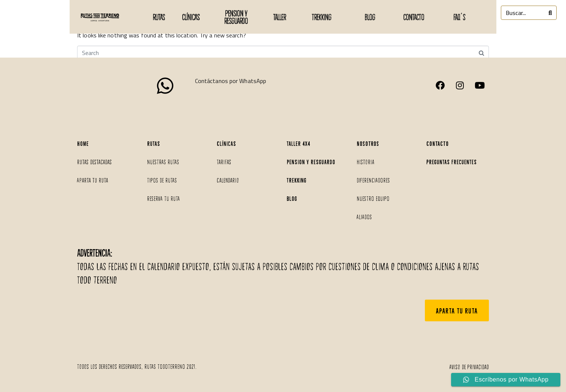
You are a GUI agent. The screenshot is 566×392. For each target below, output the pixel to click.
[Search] (550, 13)
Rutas (159, 17)
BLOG (370, 17)
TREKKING (322, 17)
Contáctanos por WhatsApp (231, 81)
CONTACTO (414, 17)
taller (280, 17)
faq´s (459, 17)
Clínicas (191, 17)
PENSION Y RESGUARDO (236, 17)
